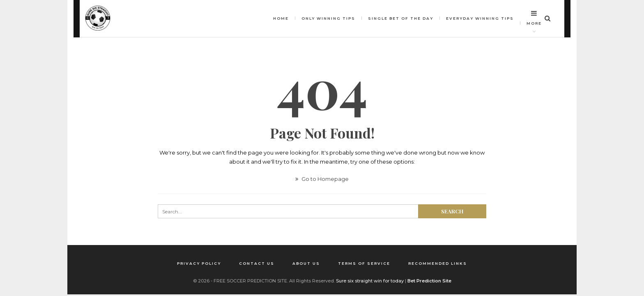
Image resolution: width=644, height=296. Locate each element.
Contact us (257, 263)
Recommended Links (438, 263)
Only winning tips (328, 18)
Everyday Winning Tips (480, 18)
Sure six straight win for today (370, 281)
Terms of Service (364, 263)
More (534, 18)
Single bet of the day (401, 18)
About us (306, 263)
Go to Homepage (322, 179)
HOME (281, 18)
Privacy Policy (199, 263)
